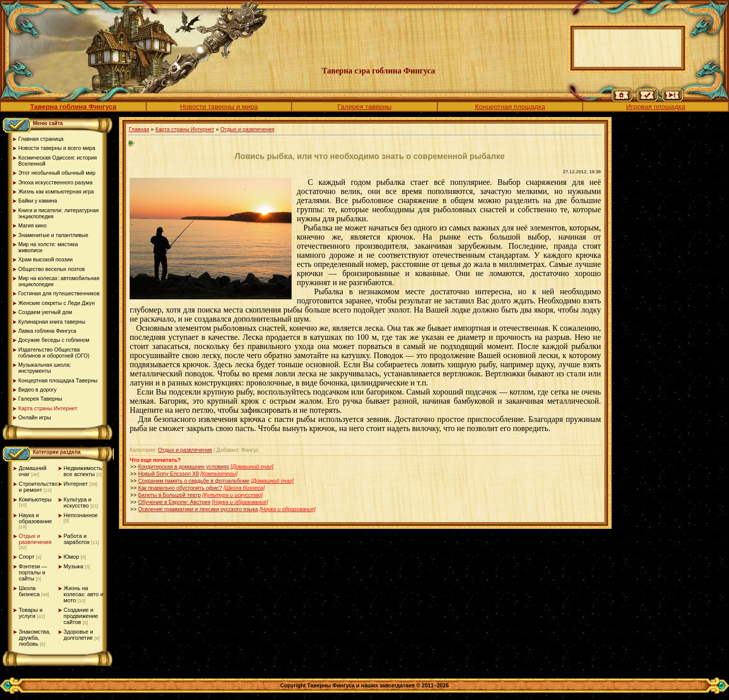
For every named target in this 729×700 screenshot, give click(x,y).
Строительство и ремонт (38, 487)
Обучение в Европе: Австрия (174, 502)
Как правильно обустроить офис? (180, 488)
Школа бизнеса (29, 591)
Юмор (72, 557)
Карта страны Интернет (185, 129)
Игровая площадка (656, 107)
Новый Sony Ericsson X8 (169, 474)
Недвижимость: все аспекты (84, 471)
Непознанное (81, 515)
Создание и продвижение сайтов (81, 616)
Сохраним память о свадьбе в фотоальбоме (194, 481)
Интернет (76, 484)
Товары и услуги (31, 613)
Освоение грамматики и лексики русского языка (198, 509)
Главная (139, 129)
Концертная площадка (510, 107)
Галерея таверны (365, 107)
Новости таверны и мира (219, 107)
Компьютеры (35, 499)
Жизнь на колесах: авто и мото (84, 594)
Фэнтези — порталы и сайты (33, 572)
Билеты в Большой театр (170, 495)
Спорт (27, 557)
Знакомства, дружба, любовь (35, 638)
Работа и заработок (77, 539)
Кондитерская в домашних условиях (184, 466)
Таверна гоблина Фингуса (73, 107)
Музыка (74, 566)
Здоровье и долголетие (78, 635)
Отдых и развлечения (35, 539)
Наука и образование (35, 518)
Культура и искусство (78, 502)
